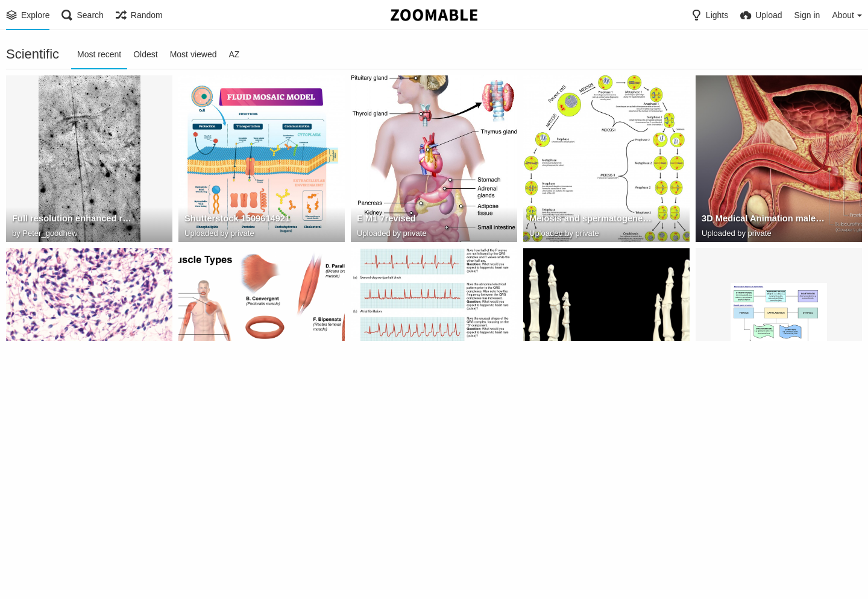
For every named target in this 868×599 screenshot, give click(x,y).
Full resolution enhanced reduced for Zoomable (74, 220)
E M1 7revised (385, 220)
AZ (234, 54)
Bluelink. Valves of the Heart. (242, 565)
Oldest (145, 54)
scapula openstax (737, 565)
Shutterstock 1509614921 (235, 220)
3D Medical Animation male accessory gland (763, 220)
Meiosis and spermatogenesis (590, 220)
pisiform (546, 393)
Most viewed (193, 54)
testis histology (43, 393)
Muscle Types (212, 393)
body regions (39, 565)
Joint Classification (741, 393)
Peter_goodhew (50, 233)
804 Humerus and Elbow (578, 565)
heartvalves (380, 565)
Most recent (99, 54)
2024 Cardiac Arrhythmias (409, 393)
